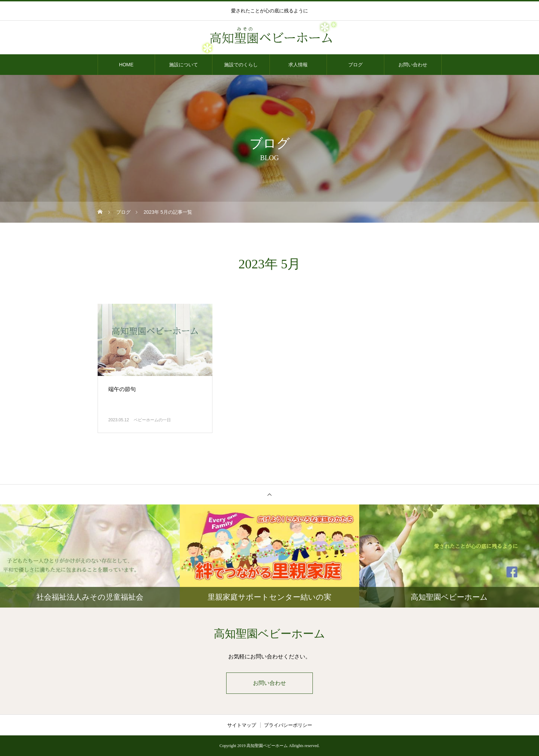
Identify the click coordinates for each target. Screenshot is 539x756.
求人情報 (298, 65)
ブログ (355, 65)
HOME (126, 65)
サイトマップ (242, 725)
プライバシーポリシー (288, 725)
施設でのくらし (241, 65)
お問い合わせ (413, 65)
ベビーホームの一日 (152, 420)
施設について (184, 65)
